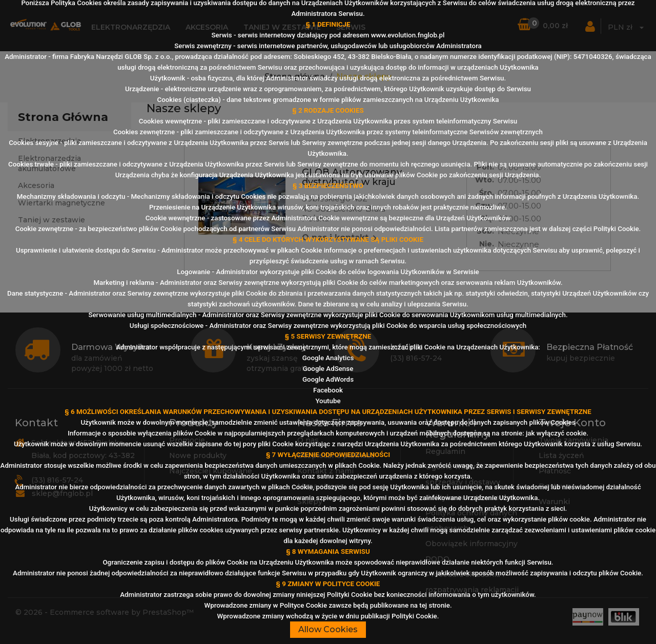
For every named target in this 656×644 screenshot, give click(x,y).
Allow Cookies (328, 629)
